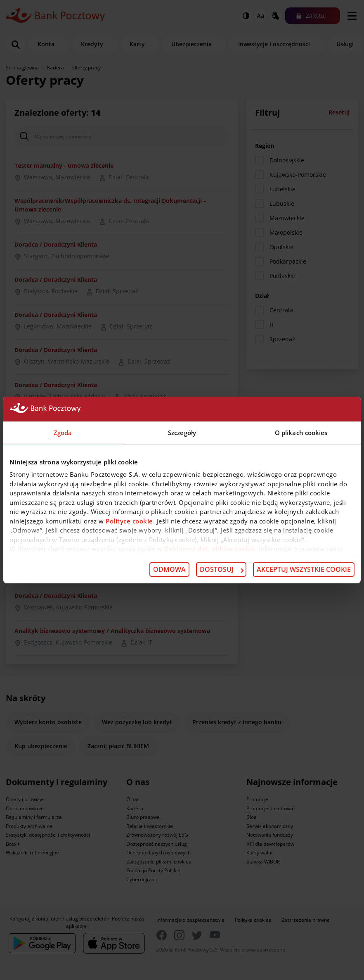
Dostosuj (222, 569)
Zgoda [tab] (63, 433)
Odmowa (169, 569)
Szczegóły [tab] (182, 433)
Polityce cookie (129, 521)
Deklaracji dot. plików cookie (210, 549)
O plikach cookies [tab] (301, 433)
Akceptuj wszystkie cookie (304, 569)
